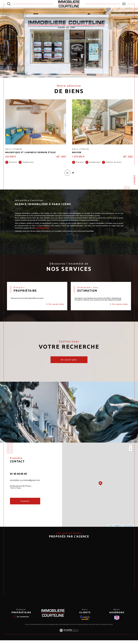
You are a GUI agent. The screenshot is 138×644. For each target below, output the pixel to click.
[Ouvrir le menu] (124, 4)
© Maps (117, 528)
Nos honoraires (64, 628)
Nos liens (96, 628)
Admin (90, 628)
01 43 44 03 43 (18, 476)
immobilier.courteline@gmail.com (25, 483)
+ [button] (130, 448)
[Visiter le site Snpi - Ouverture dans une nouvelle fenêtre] (85, 621)
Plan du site (73, 628)
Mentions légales (82, 628)
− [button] (130, 452)
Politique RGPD (103, 628)
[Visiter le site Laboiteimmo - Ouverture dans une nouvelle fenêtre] (69, 637)
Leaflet (110, 528)
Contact (134, 180)
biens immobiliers (50, 229)
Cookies (111, 628)
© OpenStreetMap (128, 528)
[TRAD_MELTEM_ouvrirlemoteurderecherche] (9, 4)
